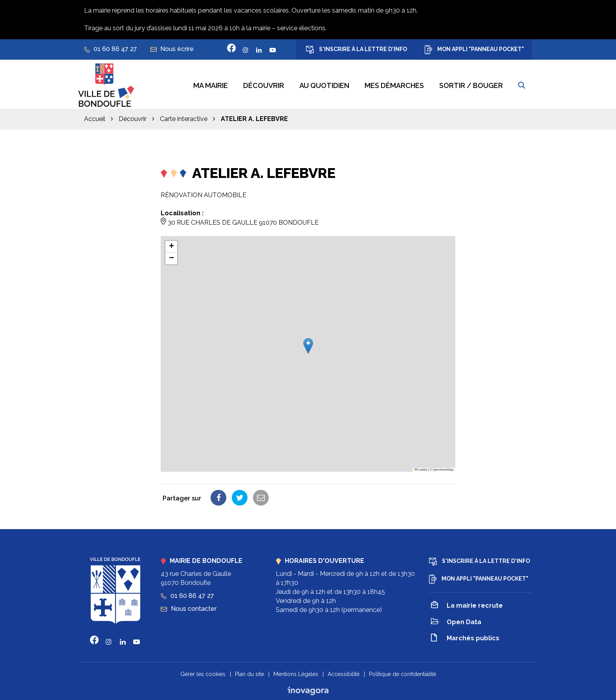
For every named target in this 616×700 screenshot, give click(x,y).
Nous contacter (189, 607)
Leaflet (421, 468)
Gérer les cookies (203, 673)
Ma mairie (211, 85)
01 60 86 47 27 (187, 595)
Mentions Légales (296, 673)
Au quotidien (324, 85)
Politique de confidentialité (402, 673)
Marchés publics (465, 638)
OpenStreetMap (443, 468)
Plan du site (249, 673)
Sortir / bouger (471, 85)
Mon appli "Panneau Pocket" (474, 50)
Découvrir (264, 85)
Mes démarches (394, 85)
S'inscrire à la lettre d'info (357, 50)
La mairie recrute (467, 605)
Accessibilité (344, 673)
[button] (308, 345)
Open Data (456, 621)
